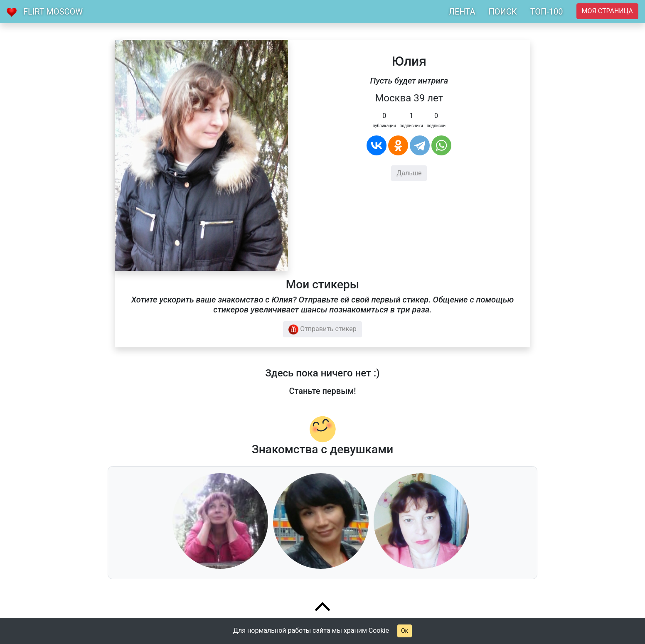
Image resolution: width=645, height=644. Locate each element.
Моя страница (607, 11)
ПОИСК (502, 12)
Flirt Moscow (53, 12)
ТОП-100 (547, 12)
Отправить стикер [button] (322, 329)
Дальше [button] (409, 173)
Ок (405, 631)
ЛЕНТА (462, 12)
